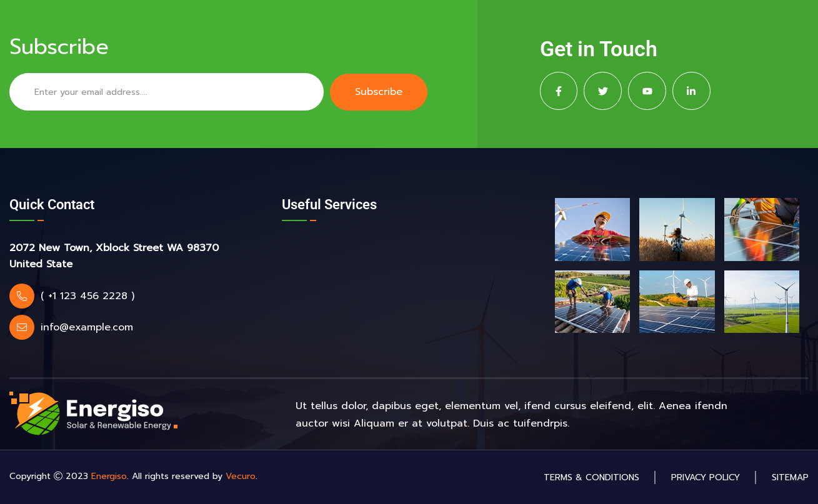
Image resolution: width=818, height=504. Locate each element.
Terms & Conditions (591, 477)
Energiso (109, 476)
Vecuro (241, 476)
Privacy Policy (706, 477)
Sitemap (790, 477)
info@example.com (87, 327)
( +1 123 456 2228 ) (87, 296)
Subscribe (379, 92)
